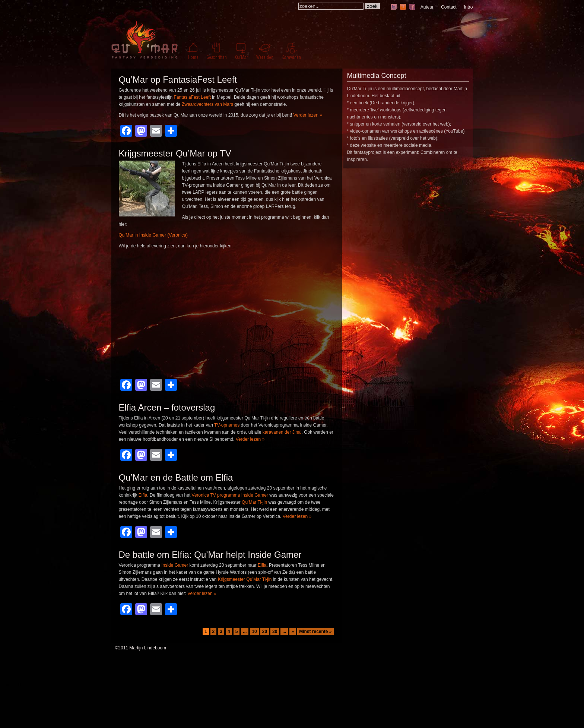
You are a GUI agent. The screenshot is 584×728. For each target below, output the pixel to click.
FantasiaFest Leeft (192, 97)
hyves (403, 7)
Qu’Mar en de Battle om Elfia (176, 477)
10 (254, 632)
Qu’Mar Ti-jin (254, 502)
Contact (449, 7)
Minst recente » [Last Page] (315, 632)
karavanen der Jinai (282, 432)
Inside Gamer (175, 565)
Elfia (143, 495)
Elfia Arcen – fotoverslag (167, 407)
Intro (468, 7)
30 (275, 632)
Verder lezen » (307, 115)
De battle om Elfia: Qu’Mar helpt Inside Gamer (210, 555)
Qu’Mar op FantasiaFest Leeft (178, 80)
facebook (412, 7)
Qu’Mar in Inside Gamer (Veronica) (153, 235)
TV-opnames (227, 425)
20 (265, 632)
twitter (394, 7)
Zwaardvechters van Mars (207, 104)
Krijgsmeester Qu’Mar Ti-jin (245, 579)
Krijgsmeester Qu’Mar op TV (175, 153)
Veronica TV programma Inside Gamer (230, 495)
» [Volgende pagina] (293, 632)
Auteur (427, 7)
